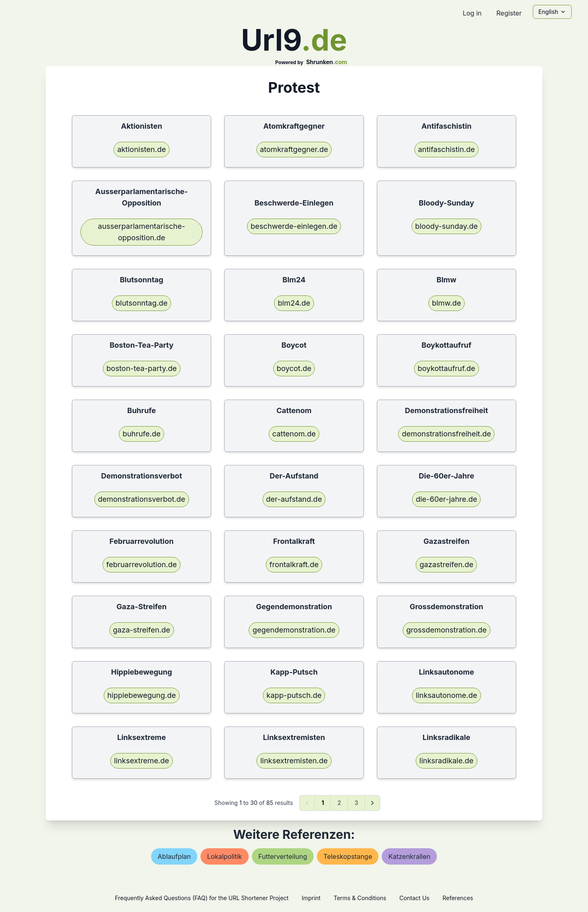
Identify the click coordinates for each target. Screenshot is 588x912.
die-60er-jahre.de (446, 499)
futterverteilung (283, 856)
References (458, 898)
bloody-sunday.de (447, 226)
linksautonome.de (446, 695)
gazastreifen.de (446, 564)
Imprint (311, 898)
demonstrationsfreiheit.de (446, 434)
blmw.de (447, 303)
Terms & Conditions (360, 898)
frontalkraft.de (294, 564)
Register (509, 13)
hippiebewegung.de (142, 695)
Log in (472, 13)
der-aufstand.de (294, 499)
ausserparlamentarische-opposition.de (142, 232)
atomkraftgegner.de (294, 149)
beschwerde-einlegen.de (294, 226)
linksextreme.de (141, 761)
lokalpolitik (224, 856)
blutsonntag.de (141, 303)
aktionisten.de (141, 149)
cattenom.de (294, 434)
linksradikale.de (447, 761)
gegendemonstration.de (294, 630)
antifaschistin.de (447, 149)
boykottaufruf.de (447, 368)
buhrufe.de (141, 434)
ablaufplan (174, 856)
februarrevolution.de (141, 564)
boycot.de (294, 368)
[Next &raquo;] (372, 803)
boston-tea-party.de (142, 368)
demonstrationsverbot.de (142, 499)
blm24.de (294, 303)
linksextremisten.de (294, 761)
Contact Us (414, 898)
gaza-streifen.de (142, 630)
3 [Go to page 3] (356, 803)
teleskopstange (348, 856)
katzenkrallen (409, 856)
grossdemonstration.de (447, 630)
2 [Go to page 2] (339, 803)
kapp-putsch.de (294, 695)
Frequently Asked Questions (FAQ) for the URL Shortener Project (202, 898)
